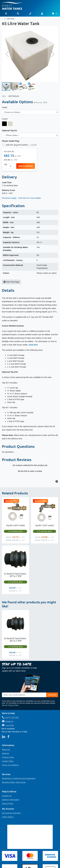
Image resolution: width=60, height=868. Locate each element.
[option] (4, 124)
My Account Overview (11, 813)
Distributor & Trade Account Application (19, 778)
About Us (6, 749)
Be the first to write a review (30, 471)
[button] (7, 54)
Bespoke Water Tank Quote (14, 782)
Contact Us (7, 796)
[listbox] (30, 112)
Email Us (9, 721)
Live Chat (10, 725)
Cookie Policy (8, 761)
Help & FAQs (8, 804)
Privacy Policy (13, 705)
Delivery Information (11, 800)
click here (33, 345)
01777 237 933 (12, 717)
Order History (8, 817)
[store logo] (30, 5)
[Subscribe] (52, 695)
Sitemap (6, 753)
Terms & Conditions (10, 765)
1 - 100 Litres (9, 19)
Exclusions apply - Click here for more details (21, 198)
